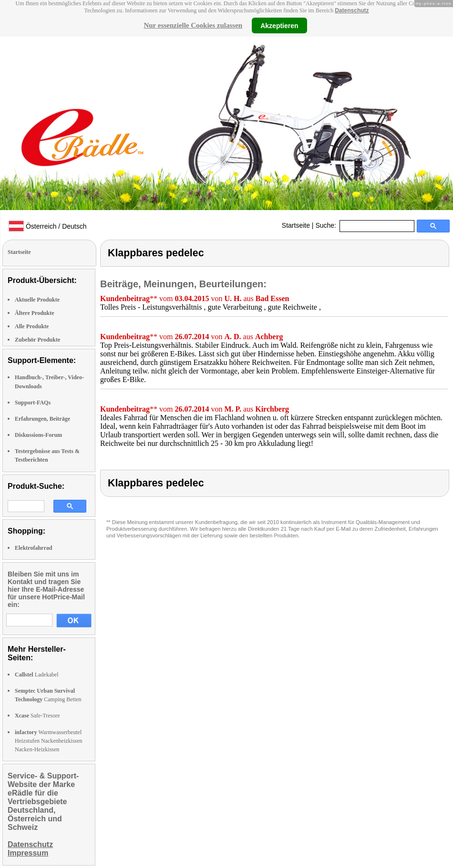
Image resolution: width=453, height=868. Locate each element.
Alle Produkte (32, 326)
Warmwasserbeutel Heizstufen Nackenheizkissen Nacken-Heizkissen (49, 741)
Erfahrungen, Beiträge (42, 419)
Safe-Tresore (37, 716)
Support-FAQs (33, 403)
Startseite (296, 225)
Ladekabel (37, 675)
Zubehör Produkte (37, 340)
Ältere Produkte (35, 313)
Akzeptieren (279, 25)
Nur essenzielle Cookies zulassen (193, 25)
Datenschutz (352, 10)
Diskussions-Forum (38, 435)
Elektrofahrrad (33, 548)
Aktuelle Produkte (37, 300)
